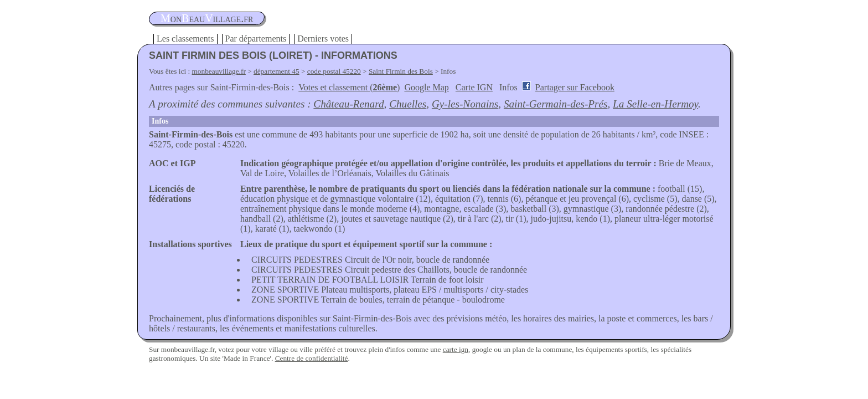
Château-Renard (348, 104)
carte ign (456, 349)
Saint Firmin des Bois (401, 71)
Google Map (426, 87)
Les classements (185, 39)
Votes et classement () (349, 87)
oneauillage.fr (207, 18)
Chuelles (408, 104)
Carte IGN (474, 87)
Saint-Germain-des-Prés (556, 104)
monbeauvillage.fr (219, 71)
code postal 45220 (334, 71)
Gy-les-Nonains (465, 104)
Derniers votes (323, 39)
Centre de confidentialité (312, 358)
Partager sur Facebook (575, 87)
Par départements (256, 39)
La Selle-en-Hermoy (655, 104)
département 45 (277, 71)
